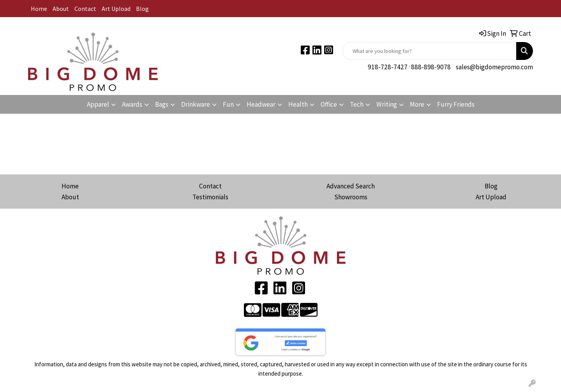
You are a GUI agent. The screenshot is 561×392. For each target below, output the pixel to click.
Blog (142, 9)
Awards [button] (132, 104)
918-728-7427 (388, 67)
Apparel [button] (98, 104)
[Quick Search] (430, 51)
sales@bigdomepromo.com (494, 67)
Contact (85, 9)
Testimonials (210, 197)
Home (39, 9)
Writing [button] (387, 104)
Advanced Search (351, 186)
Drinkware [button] (196, 104)
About (61, 9)
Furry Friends (456, 104)
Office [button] (329, 104)
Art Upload (116, 9)
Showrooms (351, 197)
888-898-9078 (431, 67)
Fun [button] (228, 104)
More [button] (417, 104)
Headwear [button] (261, 104)
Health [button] (298, 104)
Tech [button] (357, 104)
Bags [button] (162, 104)
